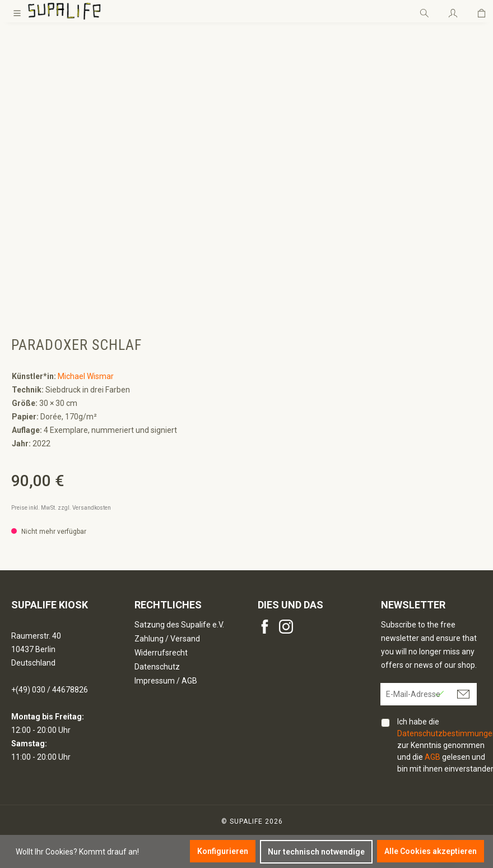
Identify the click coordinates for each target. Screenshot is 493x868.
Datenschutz (157, 667)
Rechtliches (168, 605)
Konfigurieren (223, 851)
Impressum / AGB (166, 681)
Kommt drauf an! (109, 852)
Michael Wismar (86, 376)
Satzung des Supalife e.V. (179, 625)
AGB (432, 757)
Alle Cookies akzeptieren (431, 851)
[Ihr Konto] (453, 11)
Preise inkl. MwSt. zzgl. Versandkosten (61, 508)
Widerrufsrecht (161, 653)
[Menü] (17, 11)
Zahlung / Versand (167, 639)
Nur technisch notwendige (316, 852)
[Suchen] (424, 11)
